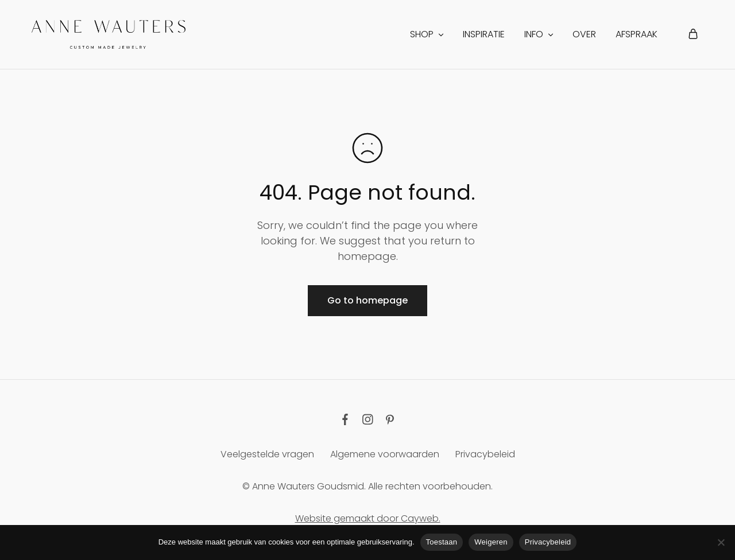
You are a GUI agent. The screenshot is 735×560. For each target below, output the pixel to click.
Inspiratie (484, 34)
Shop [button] (428, 34)
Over (584, 34)
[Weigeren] (721, 542)
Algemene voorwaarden (385, 454)
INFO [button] (539, 34)
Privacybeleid (485, 454)
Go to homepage (367, 300)
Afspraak (637, 34)
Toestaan (442, 542)
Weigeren (491, 542)
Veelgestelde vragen (267, 454)
